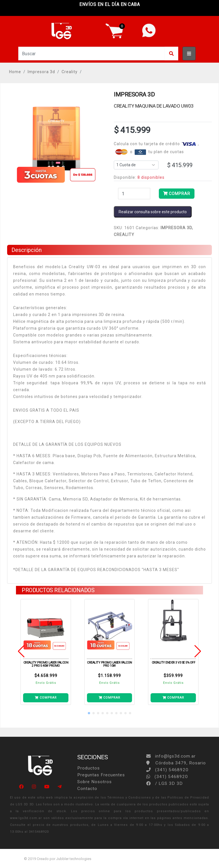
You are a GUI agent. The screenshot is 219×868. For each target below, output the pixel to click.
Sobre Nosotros (95, 782)
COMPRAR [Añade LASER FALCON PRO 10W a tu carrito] (109, 698)
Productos (89, 768)
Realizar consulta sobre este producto (153, 212)
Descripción (27, 250)
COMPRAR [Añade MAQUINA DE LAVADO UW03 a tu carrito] (177, 194)
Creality (70, 72)
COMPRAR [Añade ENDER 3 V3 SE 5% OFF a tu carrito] (173, 698)
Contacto (87, 789)
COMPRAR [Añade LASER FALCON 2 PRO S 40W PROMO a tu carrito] (46, 698)
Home (15, 72)
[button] (89, 713)
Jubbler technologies (74, 859)
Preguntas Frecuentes (101, 775)
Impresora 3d (41, 72)
